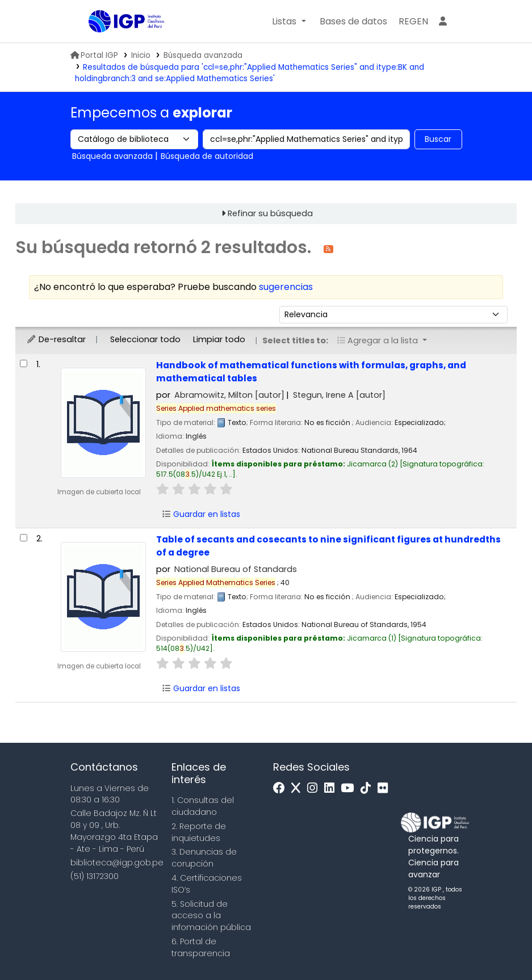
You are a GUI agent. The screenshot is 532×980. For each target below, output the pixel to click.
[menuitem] (413, 22)
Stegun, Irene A (339, 395)
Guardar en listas (201, 514)
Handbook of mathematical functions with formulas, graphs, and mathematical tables (311, 372)
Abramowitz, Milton (229, 395)
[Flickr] (386, 788)
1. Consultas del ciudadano (203, 806)
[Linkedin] (332, 788)
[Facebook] (282, 788)
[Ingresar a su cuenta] (443, 22)
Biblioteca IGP (117, 44)
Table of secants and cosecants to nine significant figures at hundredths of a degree (328, 546)
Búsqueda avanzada (203, 55)
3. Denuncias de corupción (204, 858)
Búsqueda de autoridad (207, 156)
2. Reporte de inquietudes (199, 832)
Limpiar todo (219, 339)
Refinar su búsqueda (270, 213)
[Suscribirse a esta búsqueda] (328, 248)
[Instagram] (315, 788)
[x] (299, 788)
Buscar (438, 139)
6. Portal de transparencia (201, 947)
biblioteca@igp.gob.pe (117, 863)
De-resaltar (56, 339)
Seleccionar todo (145, 339)
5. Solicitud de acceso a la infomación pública (211, 916)
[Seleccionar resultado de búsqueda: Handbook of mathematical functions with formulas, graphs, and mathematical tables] (24, 363)
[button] (289, 22)
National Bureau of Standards (236, 569)
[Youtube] (350, 788)
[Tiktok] (368, 788)
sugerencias (286, 287)
